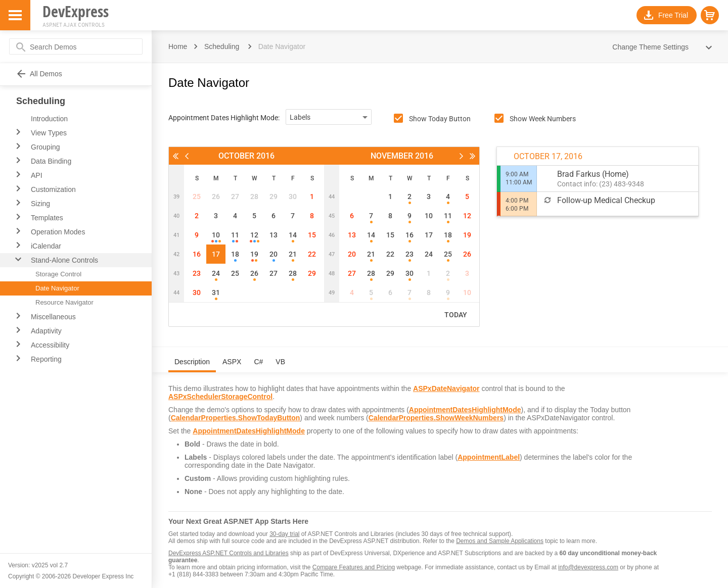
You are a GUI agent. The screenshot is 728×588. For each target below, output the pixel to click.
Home (178, 46)
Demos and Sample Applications (500, 541)
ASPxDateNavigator (446, 388)
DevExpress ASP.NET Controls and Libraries (229, 553)
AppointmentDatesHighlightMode (465, 410)
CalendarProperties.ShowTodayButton (236, 418)
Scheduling (222, 46)
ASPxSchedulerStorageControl (220, 397)
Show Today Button (440, 119)
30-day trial (284, 534)
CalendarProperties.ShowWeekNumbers (436, 418)
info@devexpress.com (588, 567)
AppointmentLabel (489, 457)
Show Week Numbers (543, 119)
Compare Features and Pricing (354, 567)
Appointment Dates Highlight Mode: (224, 118)
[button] (710, 15)
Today (456, 315)
